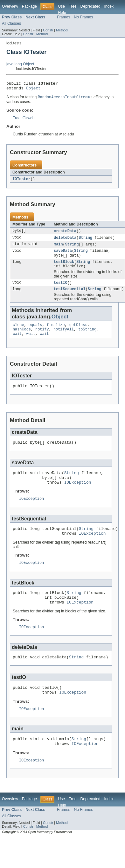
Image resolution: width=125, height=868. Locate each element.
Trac (17, 120)
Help (62, 13)
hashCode (22, 337)
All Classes (11, 23)
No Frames (84, 17)
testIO (61, 289)
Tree (73, 6)
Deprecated (90, 6)
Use (61, 6)
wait (17, 342)
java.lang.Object (20, 64)
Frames (63, 17)
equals (35, 332)
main (58, 248)
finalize (56, 332)
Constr (48, 30)
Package (29, 6)
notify (42, 337)
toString (87, 337)
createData (65, 234)
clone (18, 332)
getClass (78, 332)
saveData (63, 255)
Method (62, 30)
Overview (10, 6)
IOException (78, 495)
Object (33, 90)
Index (109, 6)
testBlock (64, 267)
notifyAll (64, 337)
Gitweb (29, 120)
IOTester (21, 181)
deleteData (65, 241)
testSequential (70, 296)
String (85, 241)
